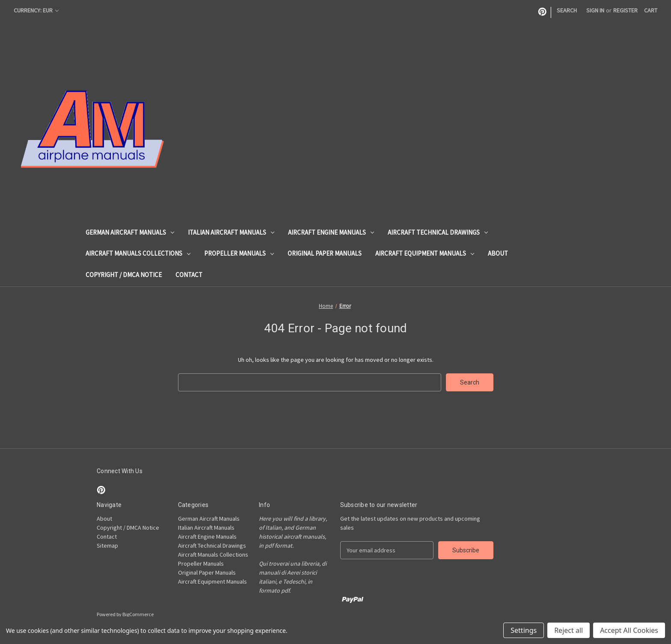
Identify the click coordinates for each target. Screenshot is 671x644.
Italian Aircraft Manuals (231, 232)
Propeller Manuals (239, 253)
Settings (524, 630)
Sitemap (107, 546)
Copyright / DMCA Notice (124, 275)
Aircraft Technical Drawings (438, 232)
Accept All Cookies (629, 630)
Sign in (595, 10)
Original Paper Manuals (325, 253)
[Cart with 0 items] (651, 10)
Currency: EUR (36, 10)
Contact (189, 275)
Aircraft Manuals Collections (138, 253)
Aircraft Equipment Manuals (425, 253)
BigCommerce (138, 614)
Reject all (569, 630)
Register (625, 10)
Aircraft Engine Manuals (331, 232)
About (498, 253)
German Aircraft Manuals (130, 232)
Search (567, 10)
